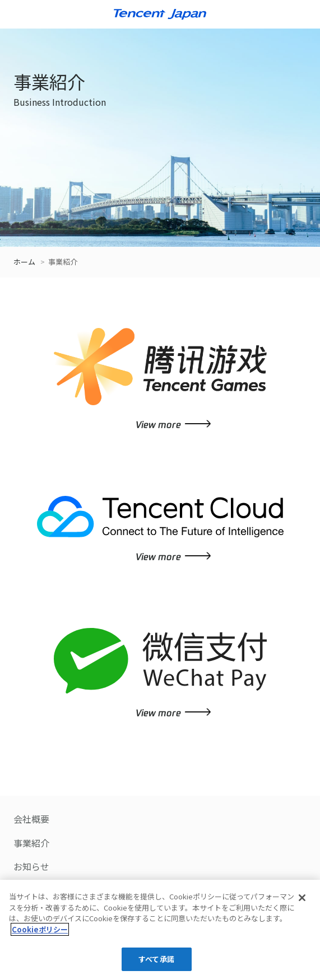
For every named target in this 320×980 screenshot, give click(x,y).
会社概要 (31, 819)
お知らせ (31, 866)
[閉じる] (302, 898)
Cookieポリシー (40, 929)
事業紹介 (31, 843)
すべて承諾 (156, 959)
